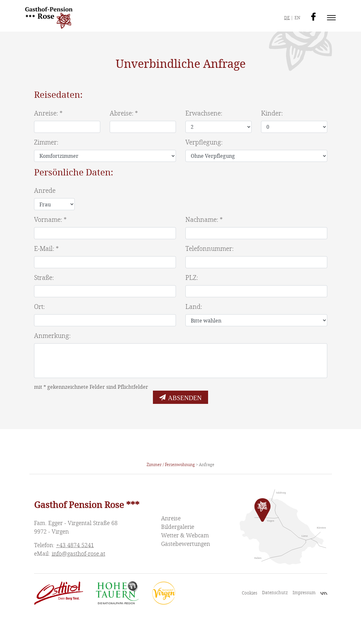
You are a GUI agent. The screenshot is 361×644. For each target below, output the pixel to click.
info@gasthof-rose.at (79, 554)
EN (297, 18)
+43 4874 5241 (75, 545)
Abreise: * (124, 113)
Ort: (39, 307)
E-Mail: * (46, 249)
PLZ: (192, 278)
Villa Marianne (324, 594)
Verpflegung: (204, 142)
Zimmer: (46, 142)
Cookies (250, 593)
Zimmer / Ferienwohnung (171, 465)
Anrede (45, 191)
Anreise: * (48, 113)
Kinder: (272, 113)
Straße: (44, 278)
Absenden (185, 397)
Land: (194, 307)
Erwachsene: (204, 113)
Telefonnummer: (210, 249)
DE (287, 18)
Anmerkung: (52, 336)
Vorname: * (50, 220)
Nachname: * (204, 220)
